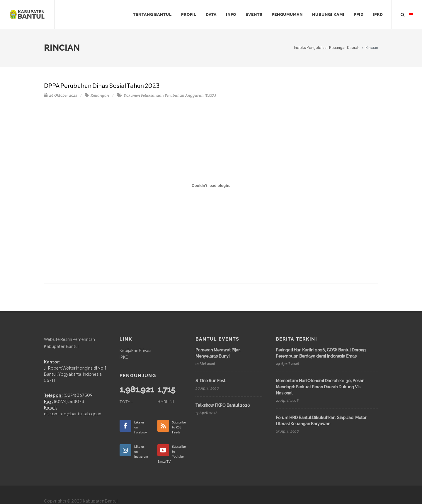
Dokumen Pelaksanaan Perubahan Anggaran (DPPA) (166, 95)
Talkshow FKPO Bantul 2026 (223, 405)
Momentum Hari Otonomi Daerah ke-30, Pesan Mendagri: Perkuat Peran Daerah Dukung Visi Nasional (320, 387)
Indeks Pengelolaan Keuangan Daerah (327, 48)
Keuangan (97, 95)
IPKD (124, 357)
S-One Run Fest (210, 381)
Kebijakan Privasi (135, 350)
